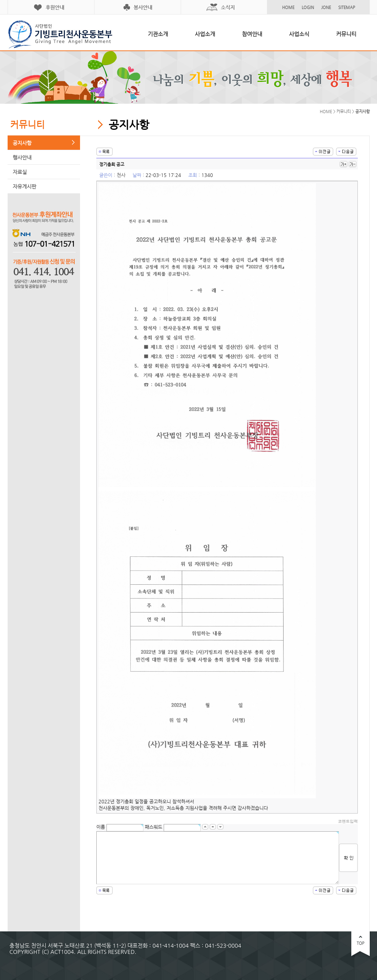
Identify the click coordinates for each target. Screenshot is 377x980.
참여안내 (252, 34)
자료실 (20, 172)
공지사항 (22, 143)
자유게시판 (24, 186)
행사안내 (22, 157)
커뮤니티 (346, 34)
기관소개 (158, 34)
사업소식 (299, 34)
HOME (288, 7)
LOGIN (308, 7)
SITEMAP (347, 7)
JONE (326, 7)
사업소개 (205, 34)
